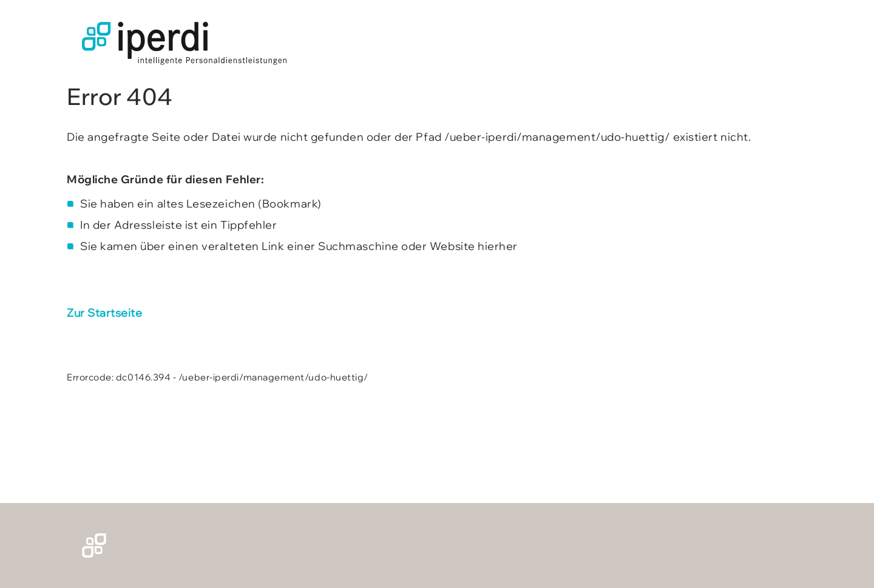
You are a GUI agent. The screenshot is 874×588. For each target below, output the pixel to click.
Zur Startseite (105, 313)
